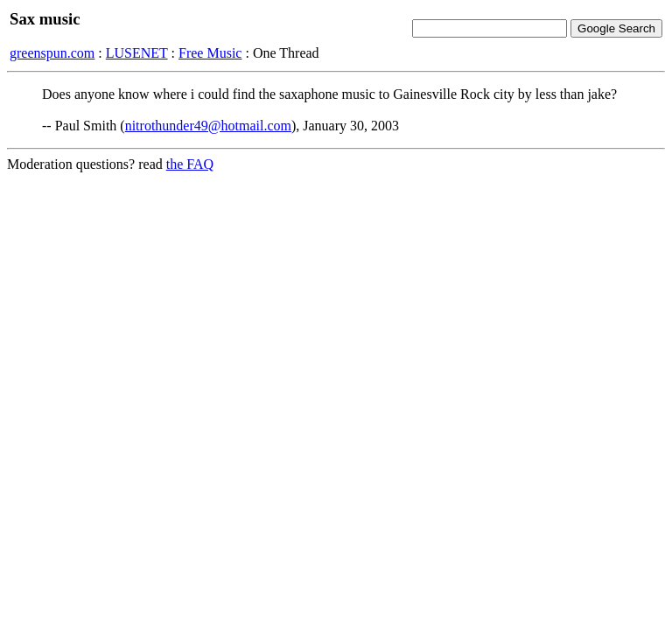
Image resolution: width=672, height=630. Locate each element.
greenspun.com (52, 53)
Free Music (210, 53)
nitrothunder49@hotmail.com (208, 126)
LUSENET (137, 53)
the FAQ (190, 164)
